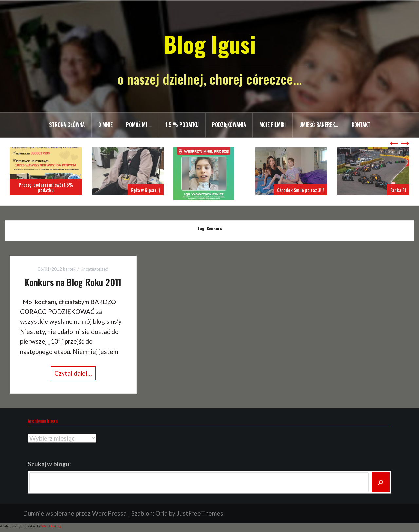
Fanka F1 (398, 190)
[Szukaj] (381, 482)
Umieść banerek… (319, 125)
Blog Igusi (210, 44)
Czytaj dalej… (73, 373)
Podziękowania (229, 125)
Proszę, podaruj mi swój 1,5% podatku (46, 187)
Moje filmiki (273, 125)
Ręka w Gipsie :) (146, 190)
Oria (162, 513)
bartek (69, 269)
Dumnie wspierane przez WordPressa (75, 513)
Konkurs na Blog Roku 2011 (73, 282)
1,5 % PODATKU (182, 125)
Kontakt (361, 125)
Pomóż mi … (139, 125)
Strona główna (67, 125)
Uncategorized (94, 269)
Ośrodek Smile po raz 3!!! (301, 190)
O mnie (105, 125)
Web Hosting (51, 526)
